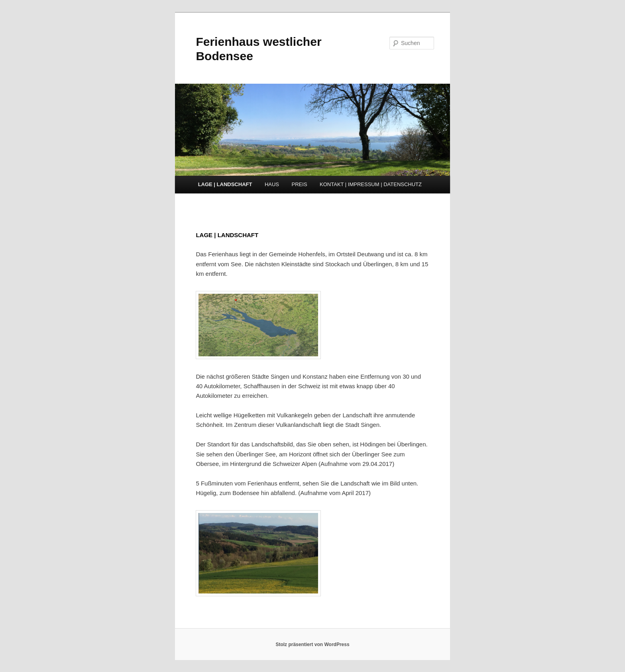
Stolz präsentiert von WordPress (312, 644)
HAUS (272, 184)
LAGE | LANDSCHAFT (225, 184)
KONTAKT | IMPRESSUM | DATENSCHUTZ (371, 184)
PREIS (300, 184)
